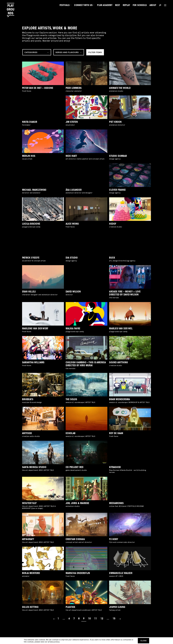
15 (114, 619)
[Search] (160, 6)
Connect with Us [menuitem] (83, 6)
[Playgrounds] (11, 7)
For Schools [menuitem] (140, 6)
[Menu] (164, 5)
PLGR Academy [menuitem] (105, 6)
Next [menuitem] (118, 6)
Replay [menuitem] (126, 6)
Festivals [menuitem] (65, 6)
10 (89, 619)
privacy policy (54, 642)
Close (144, 641)
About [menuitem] (153, 6)
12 (102, 619)
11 (96, 619)
